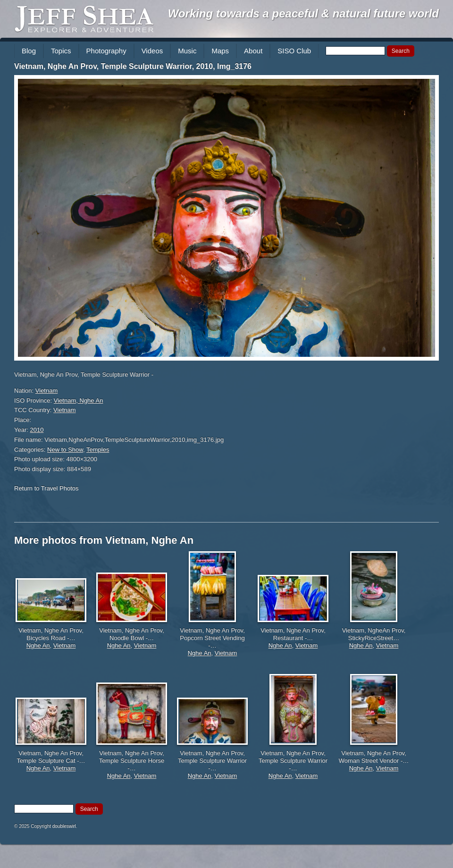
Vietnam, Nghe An (79, 400)
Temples (98, 450)
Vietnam (46, 391)
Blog (29, 51)
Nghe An (38, 645)
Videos (152, 51)
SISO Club (294, 51)
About (253, 51)
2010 (37, 430)
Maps (220, 51)
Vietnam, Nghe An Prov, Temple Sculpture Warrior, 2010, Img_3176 (133, 66)
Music (187, 51)
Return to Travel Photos (46, 488)
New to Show (65, 450)
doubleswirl (64, 826)
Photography (106, 51)
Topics (61, 51)
